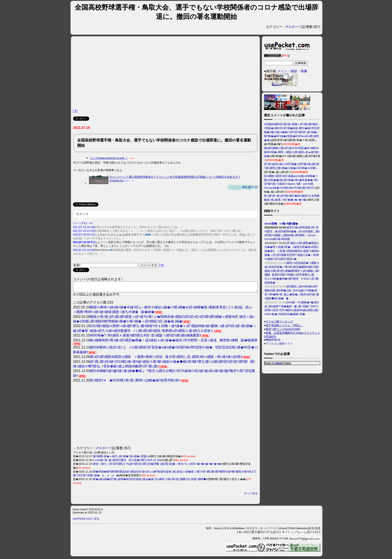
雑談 (294, 71)
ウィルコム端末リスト (279, 344)
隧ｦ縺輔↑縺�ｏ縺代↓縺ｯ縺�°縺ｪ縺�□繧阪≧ (121, 458)
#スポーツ (294, 27)
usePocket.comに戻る (86, 520)
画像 (304, 71)
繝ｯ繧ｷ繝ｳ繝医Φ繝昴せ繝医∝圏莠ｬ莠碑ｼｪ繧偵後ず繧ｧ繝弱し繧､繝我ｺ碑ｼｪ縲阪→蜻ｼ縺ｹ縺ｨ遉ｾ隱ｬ (166, 359)
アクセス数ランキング (279, 321)
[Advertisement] (165, 72)
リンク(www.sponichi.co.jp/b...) (109, 158)
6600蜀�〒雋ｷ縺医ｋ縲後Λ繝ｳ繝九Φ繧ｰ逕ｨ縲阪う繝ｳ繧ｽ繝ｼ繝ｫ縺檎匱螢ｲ (146, 337)
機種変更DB (273, 340)
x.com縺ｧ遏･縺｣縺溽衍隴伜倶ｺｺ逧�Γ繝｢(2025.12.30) (127, 462)
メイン (282, 71)
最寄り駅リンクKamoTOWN (283, 329)
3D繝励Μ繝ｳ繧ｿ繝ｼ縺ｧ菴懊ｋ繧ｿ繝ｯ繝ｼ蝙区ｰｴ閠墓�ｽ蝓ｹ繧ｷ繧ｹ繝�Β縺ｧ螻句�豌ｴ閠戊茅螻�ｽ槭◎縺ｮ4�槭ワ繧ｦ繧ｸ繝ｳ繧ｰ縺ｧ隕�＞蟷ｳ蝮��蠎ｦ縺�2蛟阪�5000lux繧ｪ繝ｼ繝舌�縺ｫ (292, 132)
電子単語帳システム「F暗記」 (284, 325)
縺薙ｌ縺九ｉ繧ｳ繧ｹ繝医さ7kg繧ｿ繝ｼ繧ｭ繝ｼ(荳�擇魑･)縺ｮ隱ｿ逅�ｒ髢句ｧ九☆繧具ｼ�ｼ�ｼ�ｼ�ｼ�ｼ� (157, 466)
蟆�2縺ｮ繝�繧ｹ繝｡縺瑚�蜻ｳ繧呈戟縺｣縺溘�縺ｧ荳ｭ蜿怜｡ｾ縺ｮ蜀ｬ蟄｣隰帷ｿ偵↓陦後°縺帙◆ (150, 481)
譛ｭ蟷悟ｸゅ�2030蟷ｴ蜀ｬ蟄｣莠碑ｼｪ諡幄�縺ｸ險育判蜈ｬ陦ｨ (135, 382)
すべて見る (251, 495)
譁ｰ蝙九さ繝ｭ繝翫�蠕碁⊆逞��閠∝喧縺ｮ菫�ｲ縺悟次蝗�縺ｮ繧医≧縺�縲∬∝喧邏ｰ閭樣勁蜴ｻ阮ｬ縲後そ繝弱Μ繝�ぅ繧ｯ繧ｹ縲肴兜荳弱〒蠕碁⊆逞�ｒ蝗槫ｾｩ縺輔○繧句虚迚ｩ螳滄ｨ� (292, 251)
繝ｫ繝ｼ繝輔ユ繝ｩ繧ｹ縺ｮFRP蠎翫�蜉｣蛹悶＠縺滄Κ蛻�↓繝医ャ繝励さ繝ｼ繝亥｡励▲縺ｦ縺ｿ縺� (292, 152)
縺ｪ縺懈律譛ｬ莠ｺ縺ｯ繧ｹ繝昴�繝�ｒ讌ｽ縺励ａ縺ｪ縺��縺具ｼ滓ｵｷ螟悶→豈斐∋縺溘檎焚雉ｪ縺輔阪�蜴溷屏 (174, 342)
